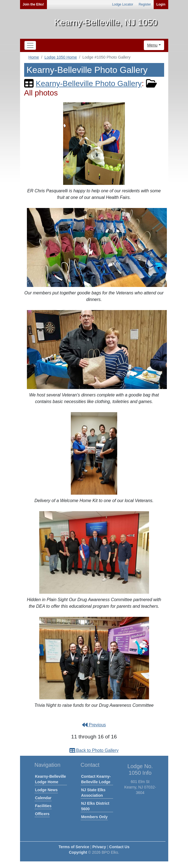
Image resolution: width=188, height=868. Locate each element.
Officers (42, 814)
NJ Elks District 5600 (95, 806)
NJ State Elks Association (93, 793)
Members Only (94, 817)
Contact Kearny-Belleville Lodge (96, 779)
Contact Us (119, 847)
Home (34, 57)
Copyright (78, 852)
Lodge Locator (123, 4)
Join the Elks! (33, 4)
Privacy (99, 847)
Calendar (43, 798)
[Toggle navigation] (30, 45)
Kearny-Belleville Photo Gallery (89, 83)
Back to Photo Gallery (94, 750)
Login (161, 4)
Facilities (43, 806)
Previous (94, 725)
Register (145, 4)
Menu (152, 45)
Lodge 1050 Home (61, 57)
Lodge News (46, 790)
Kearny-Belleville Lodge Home (51, 779)
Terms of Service (74, 847)
